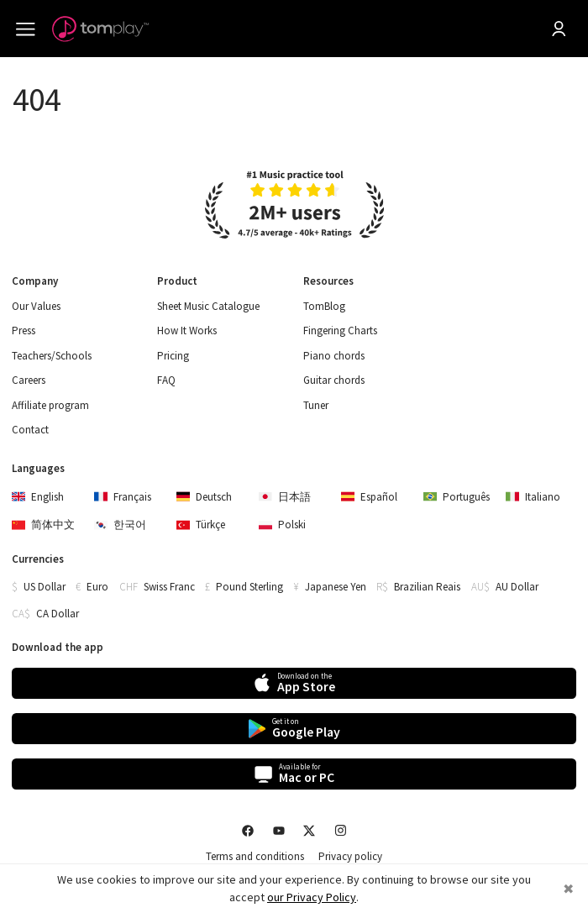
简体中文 (43, 525)
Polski (282, 525)
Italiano (533, 497)
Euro (97, 587)
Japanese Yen (336, 587)
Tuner (316, 406)
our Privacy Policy (312, 897)
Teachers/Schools (52, 356)
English (38, 497)
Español (369, 497)
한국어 (120, 525)
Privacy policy (350, 857)
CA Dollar (58, 614)
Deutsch (204, 497)
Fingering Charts (340, 331)
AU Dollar (517, 587)
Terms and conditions (255, 857)
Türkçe (201, 525)
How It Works (187, 331)
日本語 (285, 497)
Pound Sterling (249, 587)
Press (24, 331)
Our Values (36, 307)
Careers (29, 380)
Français (123, 497)
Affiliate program (50, 406)
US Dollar (45, 587)
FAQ (166, 380)
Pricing (173, 356)
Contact (30, 430)
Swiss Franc (169, 587)
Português (457, 497)
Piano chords (334, 356)
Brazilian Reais (427, 587)
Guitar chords (334, 380)
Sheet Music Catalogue (208, 307)
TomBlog (324, 307)
